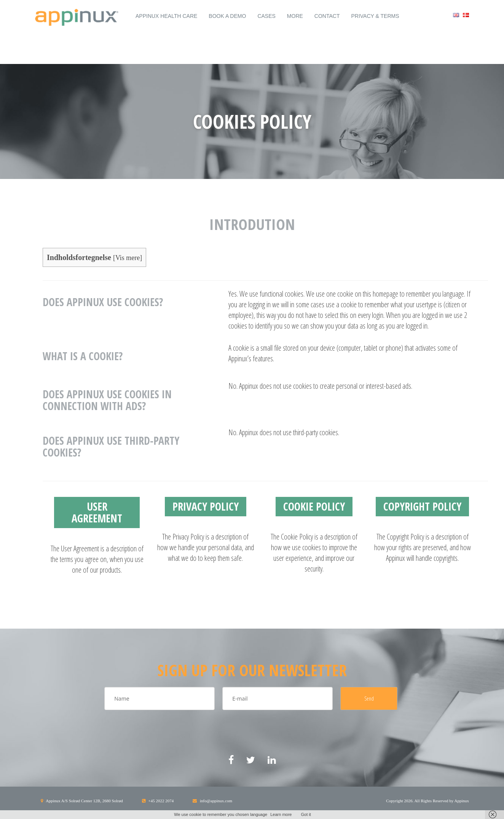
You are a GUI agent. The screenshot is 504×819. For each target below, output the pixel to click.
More (295, 16)
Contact (327, 16)
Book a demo (227, 16)
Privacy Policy (206, 506)
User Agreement (97, 512)
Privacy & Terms (375, 16)
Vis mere (128, 258)
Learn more (281, 814)
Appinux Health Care (166, 16)
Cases (266, 16)
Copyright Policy (422, 506)
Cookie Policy (314, 506)
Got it (306, 814)
